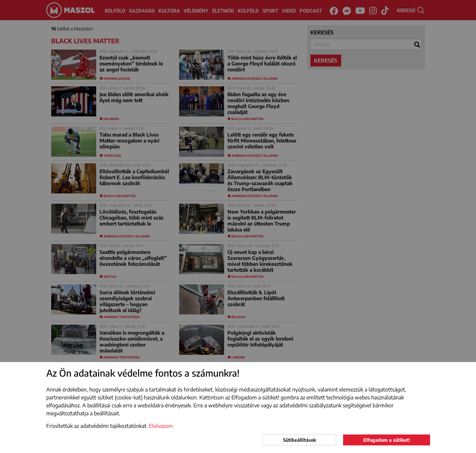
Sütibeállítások (299, 440)
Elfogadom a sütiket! (387, 440)
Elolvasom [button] (161, 426)
